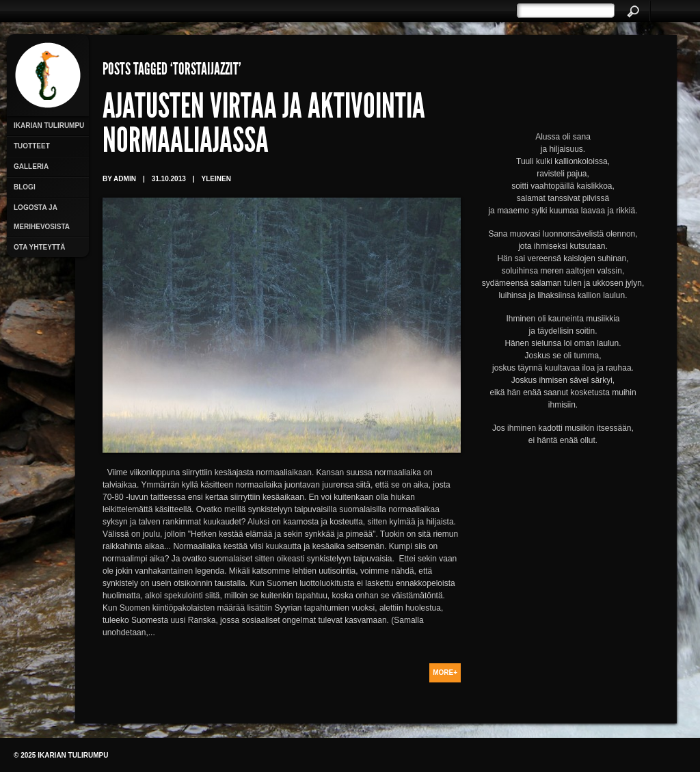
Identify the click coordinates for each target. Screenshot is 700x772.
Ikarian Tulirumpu (49, 125)
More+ (445, 673)
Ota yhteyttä (39, 247)
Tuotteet (32, 146)
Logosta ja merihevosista (42, 217)
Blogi (25, 187)
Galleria (31, 167)
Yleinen (216, 179)
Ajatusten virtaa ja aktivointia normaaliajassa (264, 127)
